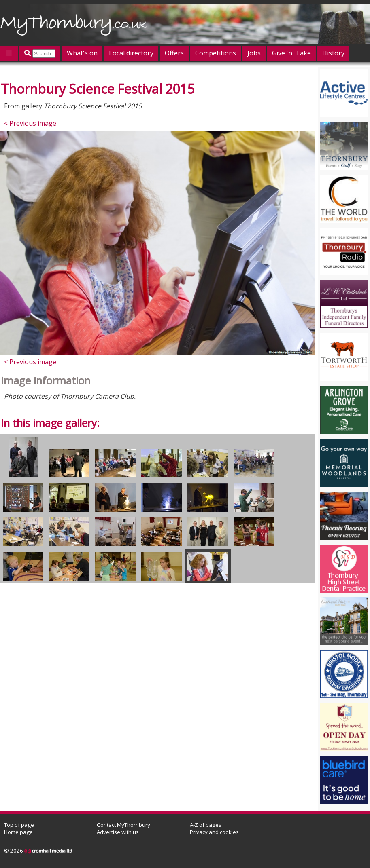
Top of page (19, 825)
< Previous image (30, 123)
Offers (174, 53)
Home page (18, 832)
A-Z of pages (206, 825)
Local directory (131, 53)
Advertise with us (118, 832)
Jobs (254, 53)
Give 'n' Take (291, 53)
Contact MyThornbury (123, 825)
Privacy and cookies (214, 832)
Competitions (216, 53)
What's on (82, 53)
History (333, 53)
